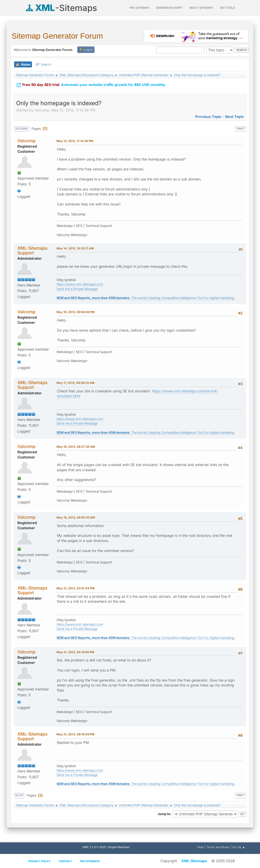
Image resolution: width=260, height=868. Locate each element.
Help (200, 847)
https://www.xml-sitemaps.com (80, 284)
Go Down (21, 129)
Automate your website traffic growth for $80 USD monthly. (91, 84)
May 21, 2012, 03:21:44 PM (75, 588)
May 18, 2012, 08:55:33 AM (76, 517)
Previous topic (208, 117)
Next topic (235, 117)
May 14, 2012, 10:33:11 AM (75, 248)
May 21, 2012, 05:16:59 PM (75, 652)
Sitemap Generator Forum (57, 36)
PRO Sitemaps (139, 8)
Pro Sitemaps (90, 861)
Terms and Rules (218, 847)
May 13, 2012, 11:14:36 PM (75, 141)
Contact (65, 861)
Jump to (164, 814)
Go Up (19, 795)
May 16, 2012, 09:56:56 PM (75, 312)
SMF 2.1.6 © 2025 (94, 847)
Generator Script (169, 8)
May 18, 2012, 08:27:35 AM (76, 447)
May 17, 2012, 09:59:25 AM (75, 383)
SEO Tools (227, 8)
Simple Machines (119, 847)
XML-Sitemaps (194, 861)
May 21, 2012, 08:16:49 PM (75, 734)
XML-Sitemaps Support (32, 250)
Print (240, 129)
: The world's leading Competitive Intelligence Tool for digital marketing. (146, 298)
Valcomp (26, 141)
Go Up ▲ (239, 847)
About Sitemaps (201, 8)
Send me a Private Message (77, 289)
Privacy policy (40, 861)
